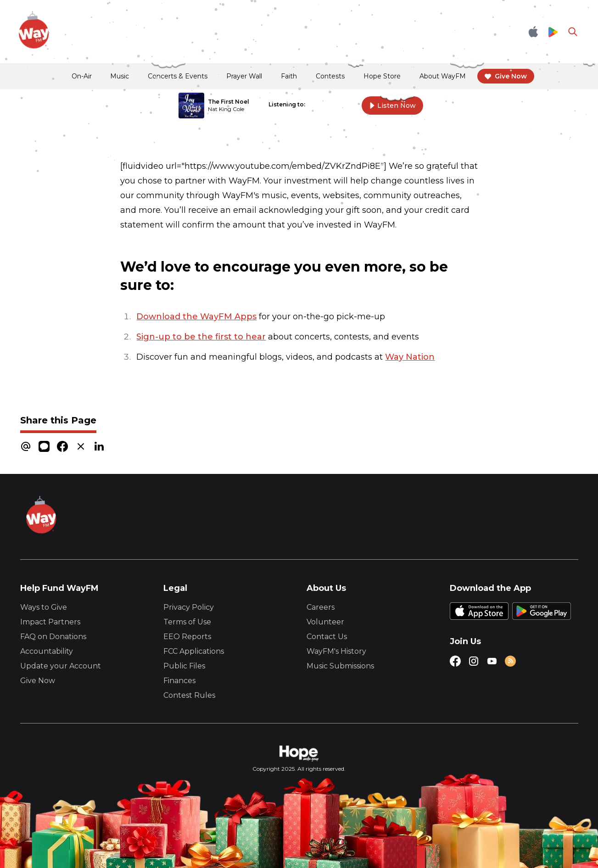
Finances (179, 681)
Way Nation (410, 357)
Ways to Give (44, 607)
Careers (321, 607)
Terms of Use (187, 622)
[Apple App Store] (533, 32)
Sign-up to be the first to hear (201, 337)
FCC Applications (194, 651)
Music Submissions (340, 666)
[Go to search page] (573, 32)
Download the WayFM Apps (196, 317)
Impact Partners (50, 622)
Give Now (38, 681)
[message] (44, 446)
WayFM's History (336, 651)
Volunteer (325, 622)
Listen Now (392, 106)
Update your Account (61, 666)
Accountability (47, 651)
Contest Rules (189, 695)
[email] (26, 446)
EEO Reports (187, 637)
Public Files (184, 666)
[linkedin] (99, 446)
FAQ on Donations (53, 637)
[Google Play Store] (553, 32)
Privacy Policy (189, 607)
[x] (81, 446)
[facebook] (62, 446)
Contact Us (327, 637)
